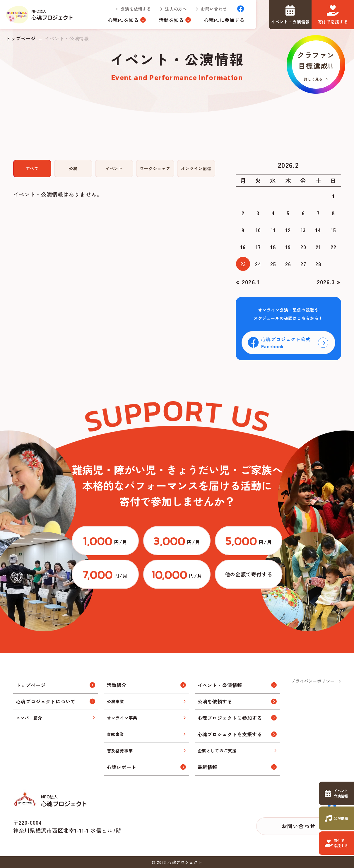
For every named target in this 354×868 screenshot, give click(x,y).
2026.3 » (329, 282)
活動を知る (171, 20)
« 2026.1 (248, 282)
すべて (32, 168)
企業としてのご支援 (217, 751)
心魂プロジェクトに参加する (230, 718)
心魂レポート (122, 767)
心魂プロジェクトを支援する (230, 734)
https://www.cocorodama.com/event (336, 793)
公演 (73, 168)
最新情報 (208, 767)
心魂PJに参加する (224, 20)
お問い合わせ (214, 9)
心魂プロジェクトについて (46, 701)
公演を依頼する (136, 9)
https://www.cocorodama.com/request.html (336, 818)
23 (243, 264)
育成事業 (116, 734)
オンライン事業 (122, 718)
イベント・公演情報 (220, 685)
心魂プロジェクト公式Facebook (286, 343)
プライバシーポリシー (313, 681)
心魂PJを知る (123, 20)
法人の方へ (176, 9)
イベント (114, 168)
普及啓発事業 (120, 751)
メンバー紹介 (29, 718)
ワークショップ (155, 168)
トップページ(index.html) (40, 15)
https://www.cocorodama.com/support (336, 843)
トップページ (21, 38)
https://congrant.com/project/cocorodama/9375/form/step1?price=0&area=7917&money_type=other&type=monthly (249, 574)
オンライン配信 (196, 168)
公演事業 (116, 701)
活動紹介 (117, 685)
